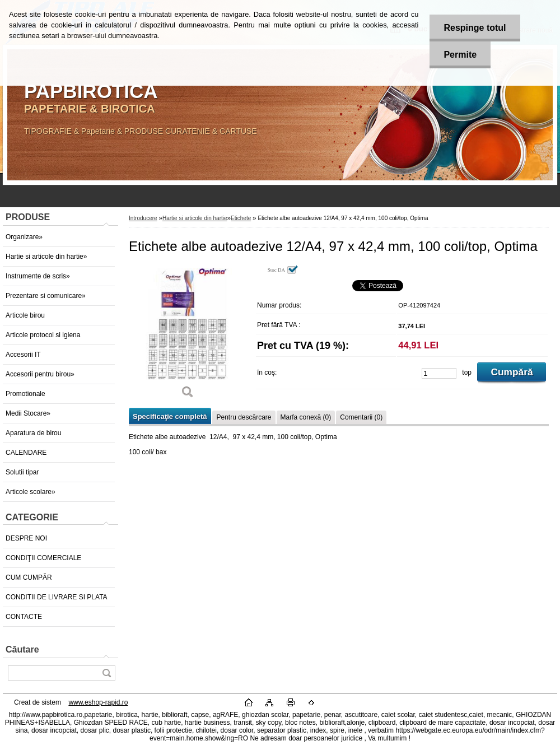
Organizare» (24, 237)
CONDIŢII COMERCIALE (43, 558)
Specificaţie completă (170, 416)
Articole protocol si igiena (43, 335)
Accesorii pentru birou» (40, 374)
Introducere (143, 218)
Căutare (22, 649)
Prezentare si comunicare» (46, 296)
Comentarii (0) (361, 417)
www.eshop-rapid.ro (98, 702)
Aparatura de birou (33, 433)
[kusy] (439, 373)
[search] (106, 673)
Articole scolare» (31, 492)
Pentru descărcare (244, 417)
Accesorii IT (23, 355)
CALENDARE (26, 453)
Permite (460, 55)
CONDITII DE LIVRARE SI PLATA (57, 597)
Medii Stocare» (28, 413)
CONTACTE (24, 617)
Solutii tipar (22, 472)
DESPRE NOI (26, 538)
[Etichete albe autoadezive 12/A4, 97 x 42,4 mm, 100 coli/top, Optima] (188, 336)
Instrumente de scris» (38, 276)
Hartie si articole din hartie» (46, 257)
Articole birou (25, 315)
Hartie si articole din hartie (195, 218)
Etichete (241, 218)
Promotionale (25, 394)
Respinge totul (475, 28)
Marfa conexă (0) (306, 417)
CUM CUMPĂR (29, 577)
